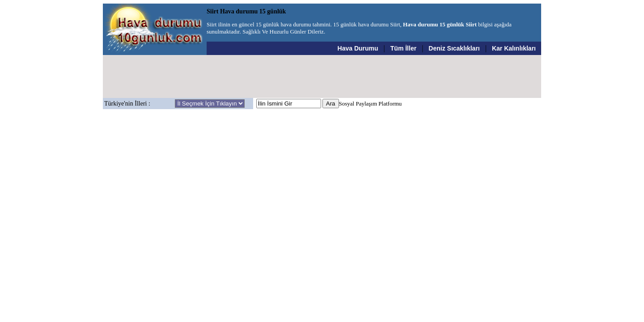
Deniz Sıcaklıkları (454, 48)
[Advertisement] (322, 76)
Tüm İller (403, 48)
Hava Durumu (358, 48)
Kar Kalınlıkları (514, 48)
